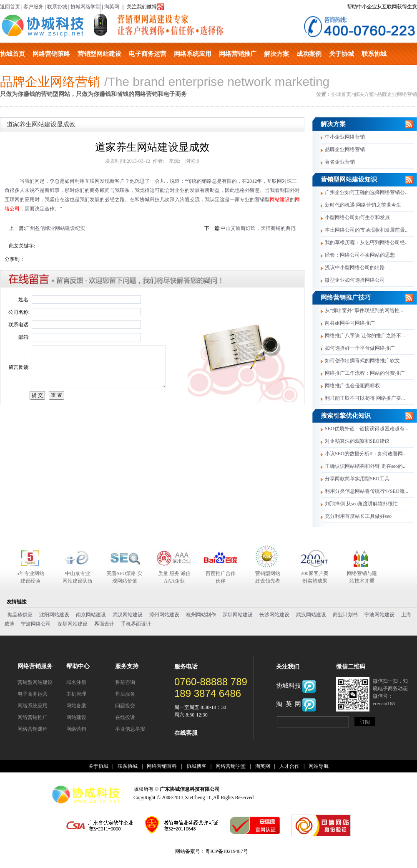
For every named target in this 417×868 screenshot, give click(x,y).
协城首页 (13, 54)
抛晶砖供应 (20, 615)
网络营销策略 (51, 54)
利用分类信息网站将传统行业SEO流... (367, 491)
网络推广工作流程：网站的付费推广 (365, 373)
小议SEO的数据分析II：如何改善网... (366, 454)
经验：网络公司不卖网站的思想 (360, 255)
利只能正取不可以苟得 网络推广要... (365, 398)
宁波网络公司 (36, 624)
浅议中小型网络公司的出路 (355, 267)
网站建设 (280, 199)
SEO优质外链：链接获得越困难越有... (367, 429)
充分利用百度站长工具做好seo (358, 516)
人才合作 (289, 766)
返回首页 (10, 7)
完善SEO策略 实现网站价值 (125, 577)
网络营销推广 (238, 54)
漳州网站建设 (164, 615)
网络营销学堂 (231, 766)
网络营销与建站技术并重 (362, 577)
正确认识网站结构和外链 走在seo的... (366, 466)
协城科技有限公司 (43, 26)
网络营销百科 (162, 766)
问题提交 (125, 706)
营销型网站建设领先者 (268, 577)
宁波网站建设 (379, 615)
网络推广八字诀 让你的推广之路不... (365, 336)
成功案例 (309, 54)
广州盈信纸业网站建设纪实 (55, 228)
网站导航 (319, 766)
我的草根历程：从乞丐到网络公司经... (367, 242)
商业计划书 (345, 615)
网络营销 (76, 729)
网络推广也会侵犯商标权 (352, 386)
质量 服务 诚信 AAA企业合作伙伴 (174, 578)
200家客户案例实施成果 (315, 577)
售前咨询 (125, 682)
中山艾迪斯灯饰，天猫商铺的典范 (258, 228)
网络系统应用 (193, 54)
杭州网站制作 (201, 615)
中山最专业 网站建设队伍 (78, 577)
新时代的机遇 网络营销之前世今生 (363, 205)
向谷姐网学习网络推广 (350, 323)
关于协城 (342, 54)
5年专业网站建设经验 (30, 577)
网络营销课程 (33, 729)
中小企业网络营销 (345, 137)
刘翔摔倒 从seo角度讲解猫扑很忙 (361, 504)
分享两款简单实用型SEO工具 (357, 479)
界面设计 (104, 624)
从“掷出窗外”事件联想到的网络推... (364, 310)
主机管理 (76, 694)
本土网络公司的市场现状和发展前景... (367, 230)
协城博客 (196, 766)
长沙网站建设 (274, 615)
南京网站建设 (91, 615)
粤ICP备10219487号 (227, 851)
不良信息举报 (130, 729)
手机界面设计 (136, 624)
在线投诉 (125, 717)
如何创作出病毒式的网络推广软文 (362, 361)
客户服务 (33, 7)
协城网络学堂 (85, 7)
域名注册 (76, 682)
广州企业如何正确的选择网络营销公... (367, 192)
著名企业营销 (340, 162)
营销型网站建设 (99, 54)
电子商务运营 (148, 54)
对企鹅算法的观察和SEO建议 (357, 441)
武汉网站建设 (128, 615)
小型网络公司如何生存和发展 (357, 217)
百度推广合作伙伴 (221, 577)
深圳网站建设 (238, 615)
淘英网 (112, 7)
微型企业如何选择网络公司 (355, 280)
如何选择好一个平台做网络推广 (360, 348)
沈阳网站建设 (54, 615)
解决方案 (276, 54)
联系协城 (57, 7)
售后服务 (125, 694)
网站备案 (76, 706)
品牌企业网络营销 (397, 94)
